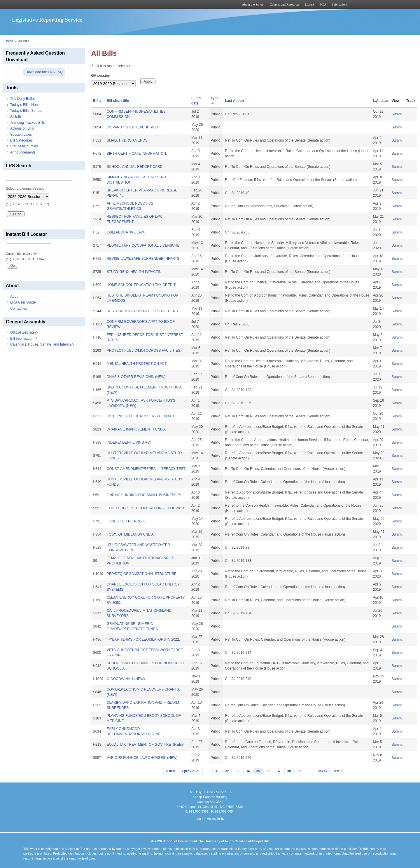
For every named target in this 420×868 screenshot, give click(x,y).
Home (9, 41)
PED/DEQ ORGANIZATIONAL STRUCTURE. (142, 574)
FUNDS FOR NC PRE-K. (126, 521)
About (15, 297)
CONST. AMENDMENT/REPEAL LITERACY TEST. (146, 469)
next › (322, 771)
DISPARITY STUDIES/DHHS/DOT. (134, 127)
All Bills (16, 116)
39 (299, 771)
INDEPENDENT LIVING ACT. (130, 442)
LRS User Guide (23, 302)
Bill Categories (21, 140)
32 (227, 771)
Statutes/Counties (24, 146)
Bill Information (23, 339)
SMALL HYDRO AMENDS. (128, 140)
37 (279, 771)
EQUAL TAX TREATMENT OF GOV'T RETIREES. (146, 745)
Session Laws (21, 135)
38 (289, 771)
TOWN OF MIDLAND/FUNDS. (130, 534)
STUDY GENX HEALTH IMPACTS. (134, 272)
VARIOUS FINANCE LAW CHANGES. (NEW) (142, 758)
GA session (101, 76)
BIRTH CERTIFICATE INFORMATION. (137, 154)
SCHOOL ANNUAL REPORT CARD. (135, 167)
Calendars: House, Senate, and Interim (42, 344)
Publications (340, 4)
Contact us (19, 308)
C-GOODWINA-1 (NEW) (126, 679)
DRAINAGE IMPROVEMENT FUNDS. (136, 429)
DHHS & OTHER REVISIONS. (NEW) (136, 377)
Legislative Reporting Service (47, 20)
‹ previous (190, 771)
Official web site (24, 332)
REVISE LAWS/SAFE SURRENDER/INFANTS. (143, 259)
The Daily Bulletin (24, 99)
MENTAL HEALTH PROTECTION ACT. (137, 364)
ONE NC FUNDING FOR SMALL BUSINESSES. (145, 495)
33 (237, 771)
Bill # (97, 101)
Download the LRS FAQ (44, 72)
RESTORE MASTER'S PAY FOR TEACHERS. (143, 311)
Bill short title (118, 101)
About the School (253, 4)
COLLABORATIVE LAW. (126, 232)
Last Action (234, 101)
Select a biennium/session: (27, 189)
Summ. (397, 114)
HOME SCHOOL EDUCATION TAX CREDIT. (141, 285)
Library (310, 4)
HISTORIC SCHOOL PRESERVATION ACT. (141, 416)
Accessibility (216, 819)
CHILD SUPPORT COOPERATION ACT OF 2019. (146, 508)
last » (338, 771)
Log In (200, 819)
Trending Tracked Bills (27, 123)
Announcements (23, 152)
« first (171, 771)
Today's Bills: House (26, 105)
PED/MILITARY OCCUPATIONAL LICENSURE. (144, 245)
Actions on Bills (22, 128)
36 (268, 771)
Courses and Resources (285, 4)
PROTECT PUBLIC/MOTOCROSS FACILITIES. (144, 351)
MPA (323, 4)
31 (217, 771)
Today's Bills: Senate (26, 111)
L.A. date (380, 101)
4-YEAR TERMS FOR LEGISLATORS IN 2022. (143, 639)
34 (248, 771)
